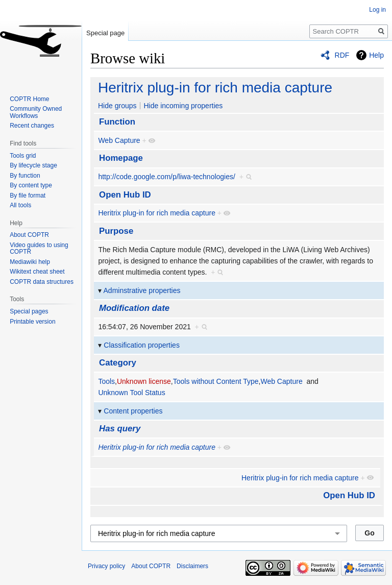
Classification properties (142, 345)
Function (117, 122)
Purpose (116, 231)
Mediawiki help (30, 262)
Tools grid (23, 156)
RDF (342, 55)
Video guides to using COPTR (39, 249)
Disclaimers (192, 566)
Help (376, 55)
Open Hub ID (125, 195)
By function (25, 176)
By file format (28, 196)
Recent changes (32, 126)
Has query (120, 429)
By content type (31, 185)
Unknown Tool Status (131, 393)
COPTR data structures (42, 282)
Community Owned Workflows (36, 112)
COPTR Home (29, 99)
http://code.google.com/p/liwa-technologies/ (167, 177)
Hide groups (117, 106)
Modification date (134, 308)
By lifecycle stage (33, 165)
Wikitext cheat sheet (37, 272)
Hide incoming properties (183, 106)
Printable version (32, 322)
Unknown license (144, 381)
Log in (377, 10)
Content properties (133, 411)
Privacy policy (106, 566)
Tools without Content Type (216, 381)
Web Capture (119, 140)
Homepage (121, 158)
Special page (105, 33)
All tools (20, 205)
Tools (106, 381)
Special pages (29, 311)
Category (118, 363)
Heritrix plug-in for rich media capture (215, 88)
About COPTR (29, 235)
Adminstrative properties (142, 290)
